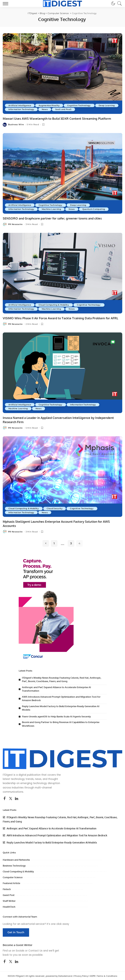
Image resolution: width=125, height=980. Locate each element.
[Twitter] (11, 798)
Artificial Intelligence (20, 105)
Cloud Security (56, 508)
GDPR (92, 975)
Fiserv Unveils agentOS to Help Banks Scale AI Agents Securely (56, 716)
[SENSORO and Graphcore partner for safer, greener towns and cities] (62, 173)
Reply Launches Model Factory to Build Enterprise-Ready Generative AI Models (52, 842)
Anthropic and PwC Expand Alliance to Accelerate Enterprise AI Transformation (52, 828)
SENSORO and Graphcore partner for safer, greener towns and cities (52, 218)
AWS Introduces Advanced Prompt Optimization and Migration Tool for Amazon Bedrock (57, 835)
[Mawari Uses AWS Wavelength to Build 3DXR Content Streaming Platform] (62, 74)
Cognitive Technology (81, 105)
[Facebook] (5, 798)
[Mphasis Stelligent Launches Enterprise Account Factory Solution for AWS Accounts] (62, 476)
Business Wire (16, 125)
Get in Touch (16, 932)
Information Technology (47, 109)
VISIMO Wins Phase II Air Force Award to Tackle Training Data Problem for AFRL (60, 318)
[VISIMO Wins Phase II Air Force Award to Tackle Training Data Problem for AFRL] (62, 273)
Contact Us (35, 950)
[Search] (119, 3)
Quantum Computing (97, 209)
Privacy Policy (81, 975)
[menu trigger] (6, 3)
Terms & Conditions (107, 975)
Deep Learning (17, 109)
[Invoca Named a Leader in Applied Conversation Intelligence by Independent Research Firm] (62, 373)
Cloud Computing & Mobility (56, 305)
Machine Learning (54, 209)
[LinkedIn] (17, 798)
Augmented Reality (51, 105)
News (71, 109)
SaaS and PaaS (90, 109)
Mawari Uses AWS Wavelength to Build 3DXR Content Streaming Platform (57, 119)
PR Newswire (15, 224)
